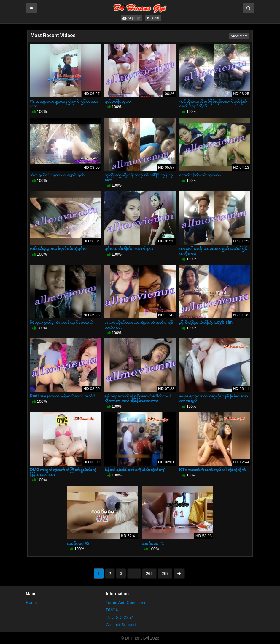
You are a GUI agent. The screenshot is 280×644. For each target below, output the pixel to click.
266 (149, 574)
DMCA (112, 610)
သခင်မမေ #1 (153, 543)
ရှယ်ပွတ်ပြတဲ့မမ (118, 101)
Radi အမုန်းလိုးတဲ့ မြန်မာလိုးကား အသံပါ (63, 396)
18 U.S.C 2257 (120, 617)
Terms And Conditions (126, 603)
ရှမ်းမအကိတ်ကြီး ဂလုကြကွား (129, 248)
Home (31, 603)
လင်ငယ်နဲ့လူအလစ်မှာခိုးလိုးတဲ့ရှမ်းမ (58, 248)
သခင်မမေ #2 (78, 543)
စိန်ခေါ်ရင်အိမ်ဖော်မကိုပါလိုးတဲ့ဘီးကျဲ (135, 470)
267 (165, 574)
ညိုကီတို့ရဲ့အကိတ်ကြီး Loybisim (206, 322)
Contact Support (121, 625)
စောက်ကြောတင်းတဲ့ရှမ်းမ (200, 175)
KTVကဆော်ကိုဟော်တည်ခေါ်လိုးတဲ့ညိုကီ (213, 470)
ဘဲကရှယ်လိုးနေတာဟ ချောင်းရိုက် (57, 175)
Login (153, 18)
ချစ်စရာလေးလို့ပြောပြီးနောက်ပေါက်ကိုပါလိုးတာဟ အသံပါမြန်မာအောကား (137, 398)
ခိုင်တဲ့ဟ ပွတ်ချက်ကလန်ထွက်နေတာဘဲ (61, 322)
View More (239, 36)
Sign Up (131, 18)
